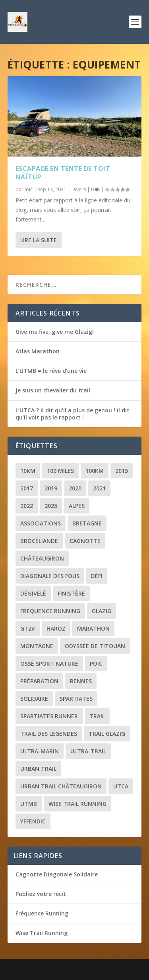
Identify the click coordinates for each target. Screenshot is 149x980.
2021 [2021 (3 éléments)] (99, 488)
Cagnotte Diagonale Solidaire (57, 874)
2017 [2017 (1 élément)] (27, 488)
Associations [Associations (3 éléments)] (41, 523)
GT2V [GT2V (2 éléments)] (28, 628)
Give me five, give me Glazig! (55, 332)
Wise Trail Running (42, 933)
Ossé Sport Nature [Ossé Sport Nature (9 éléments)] (49, 663)
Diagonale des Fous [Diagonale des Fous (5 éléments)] (50, 576)
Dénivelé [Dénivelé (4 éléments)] (33, 593)
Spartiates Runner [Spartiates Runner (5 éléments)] (49, 716)
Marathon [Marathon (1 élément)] (93, 628)
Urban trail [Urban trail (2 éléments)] (38, 769)
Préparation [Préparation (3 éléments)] (39, 681)
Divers (79, 189)
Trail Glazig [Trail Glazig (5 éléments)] (107, 734)
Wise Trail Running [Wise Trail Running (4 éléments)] (77, 804)
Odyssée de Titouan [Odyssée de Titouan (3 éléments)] (95, 646)
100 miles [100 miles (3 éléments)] (60, 471)
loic (29, 189)
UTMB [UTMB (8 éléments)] (29, 804)
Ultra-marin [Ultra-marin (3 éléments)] (40, 751)
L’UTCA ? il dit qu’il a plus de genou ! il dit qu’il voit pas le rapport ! (73, 414)
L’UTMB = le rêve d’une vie (51, 371)
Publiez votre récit (41, 894)
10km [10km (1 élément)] (28, 471)
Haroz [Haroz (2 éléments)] (56, 628)
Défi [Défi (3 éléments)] (97, 576)
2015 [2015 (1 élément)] (122, 471)
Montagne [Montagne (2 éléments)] (37, 646)
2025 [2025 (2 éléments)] (51, 506)
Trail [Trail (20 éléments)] (97, 716)
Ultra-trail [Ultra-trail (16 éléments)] (88, 751)
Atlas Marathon (38, 351)
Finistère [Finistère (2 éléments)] (71, 593)
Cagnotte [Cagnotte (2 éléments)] (85, 541)
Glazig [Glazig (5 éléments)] (102, 611)
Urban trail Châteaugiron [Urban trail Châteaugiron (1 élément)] (61, 786)
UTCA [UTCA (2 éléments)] (121, 786)
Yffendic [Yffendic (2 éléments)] (33, 821)
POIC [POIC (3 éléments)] (96, 663)
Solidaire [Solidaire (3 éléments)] (34, 699)
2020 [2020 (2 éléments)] (75, 488)
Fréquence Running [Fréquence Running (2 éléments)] (50, 611)
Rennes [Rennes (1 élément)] (81, 681)
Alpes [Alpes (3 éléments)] (77, 506)
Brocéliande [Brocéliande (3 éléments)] (39, 541)
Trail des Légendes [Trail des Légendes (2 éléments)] (49, 734)
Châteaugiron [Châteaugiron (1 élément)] (42, 558)
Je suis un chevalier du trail (53, 390)
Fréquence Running (42, 913)
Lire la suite (39, 240)
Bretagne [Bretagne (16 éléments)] (87, 523)
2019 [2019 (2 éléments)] (51, 488)
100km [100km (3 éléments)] (95, 471)
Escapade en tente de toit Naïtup (63, 173)
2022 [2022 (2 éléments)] (27, 506)
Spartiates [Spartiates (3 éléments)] (76, 699)
